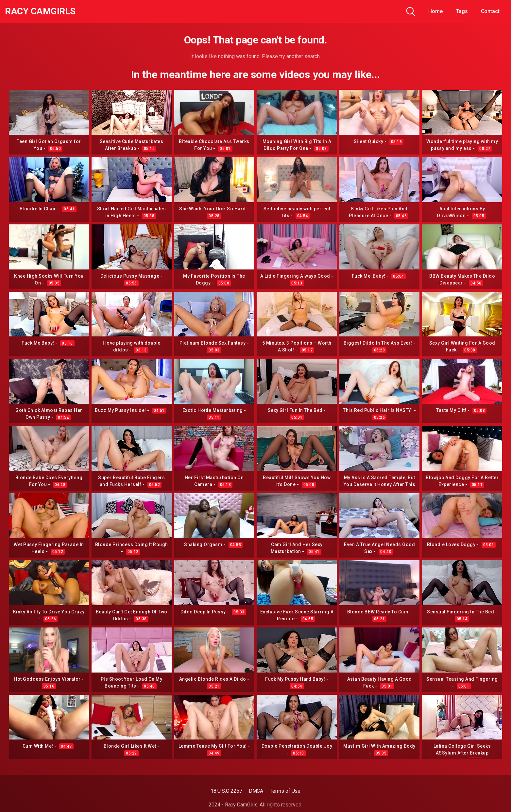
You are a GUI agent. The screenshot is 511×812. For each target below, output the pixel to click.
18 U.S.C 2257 (226, 791)
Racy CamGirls (40, 11)
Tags (462, 11)
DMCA (256, 791)
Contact (490, 11)
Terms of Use (285, 791)
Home (435, 11)
